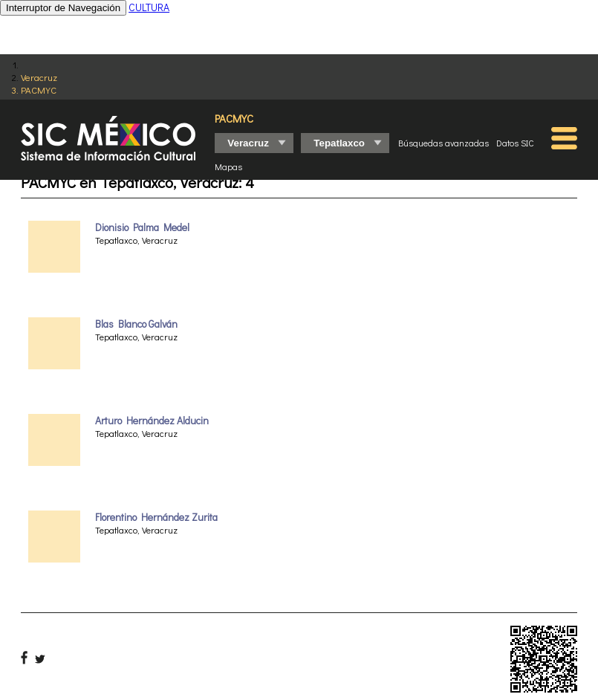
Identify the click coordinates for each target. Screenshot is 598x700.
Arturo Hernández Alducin (152, 421)
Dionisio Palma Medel (142, 227)
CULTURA (149, 7)
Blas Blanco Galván (136, 324)
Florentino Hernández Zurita (156, 517)
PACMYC (39, 90)
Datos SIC (515, 143)
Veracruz (39, 77)
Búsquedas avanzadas (443, 143)
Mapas (228, 166)
